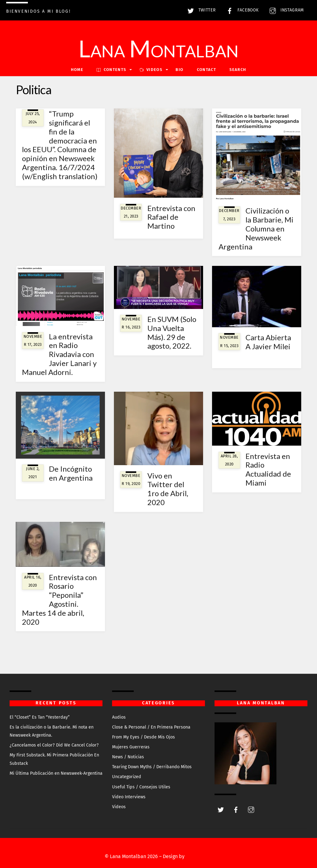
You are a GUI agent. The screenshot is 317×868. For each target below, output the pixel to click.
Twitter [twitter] (200, 10)
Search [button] (238, 70)
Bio (179, 70)
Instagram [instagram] (285, 10)
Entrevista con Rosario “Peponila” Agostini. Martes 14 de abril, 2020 (60, 599)
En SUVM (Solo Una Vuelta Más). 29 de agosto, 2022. (172, 332)
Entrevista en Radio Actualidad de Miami (268, 469)
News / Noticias (128, 757)
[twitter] (221, 809)
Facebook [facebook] (241, 10)
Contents (111, 70)
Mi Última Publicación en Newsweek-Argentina (56, 773)
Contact (206, 70)
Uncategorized (127, 777)
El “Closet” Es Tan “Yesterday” (40, 717)
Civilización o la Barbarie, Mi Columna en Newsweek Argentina (256, 228)
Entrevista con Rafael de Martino (171, 217)
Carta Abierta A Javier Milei (268, 342)
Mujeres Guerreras (131, 747)
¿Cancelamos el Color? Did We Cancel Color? (54, 745)
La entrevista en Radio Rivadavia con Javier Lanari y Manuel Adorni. (59, 354)
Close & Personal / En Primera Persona (151, 727)
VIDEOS (151, 70)
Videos (119, 807)
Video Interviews (129, 797)
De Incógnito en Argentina (71, 473)
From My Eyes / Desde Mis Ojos (143, 737)
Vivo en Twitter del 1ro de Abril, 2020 (168, 489)
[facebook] (236, 809)
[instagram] (251, 809)
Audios (119, 717)
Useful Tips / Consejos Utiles (141, 787)
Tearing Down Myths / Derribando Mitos (152, 767)
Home (77, 70)
